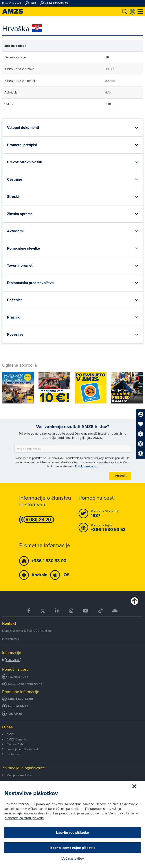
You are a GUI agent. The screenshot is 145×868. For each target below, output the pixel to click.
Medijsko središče (19, 775)
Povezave (15, 334)
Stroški (13, 197)
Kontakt (9, 623)
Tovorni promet (20, 266)
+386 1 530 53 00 (20, 699)
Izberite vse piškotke (72, 833)
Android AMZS (18, 706)
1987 (25, 677)
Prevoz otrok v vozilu (25, 162)
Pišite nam (14, 754)
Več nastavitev (73, 858)
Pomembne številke (23, 248)
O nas (7, 727)
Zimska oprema (20, 214)
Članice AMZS (16, 744)
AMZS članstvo (17, 739)
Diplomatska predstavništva (30, 283)
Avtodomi (15, 231)
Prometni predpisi (22, 145)
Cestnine (15, 179)
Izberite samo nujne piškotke (73, 848)
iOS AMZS (15, 714)
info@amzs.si (11, 639)
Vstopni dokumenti (23, 128)
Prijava (121, 476)
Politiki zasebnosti (86, 466)
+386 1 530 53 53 (30, 684)
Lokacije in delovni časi (22, 749)
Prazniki (14, 317)
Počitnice (15, 300)
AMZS (11, 734)
